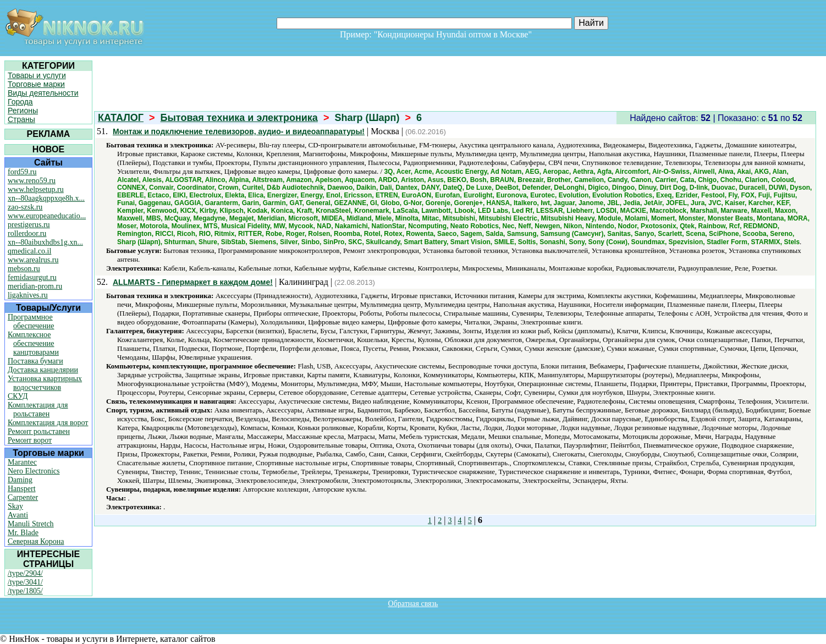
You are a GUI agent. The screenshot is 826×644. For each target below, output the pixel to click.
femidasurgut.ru (32, 277)
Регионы (23, 111)
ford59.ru (22, 172)
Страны (21, 119)
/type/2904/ (25, 573)
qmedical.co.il (29, 251)
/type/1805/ (25, 591)
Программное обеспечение (31, 321)
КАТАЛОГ (121, 118)
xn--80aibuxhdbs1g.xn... (45, 242)
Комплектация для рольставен (38, 409)
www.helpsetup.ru (36, 189)
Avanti (18, 515)
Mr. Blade (23, 533)
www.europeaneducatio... (47, 216)
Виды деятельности (43, 93)
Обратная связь (413, 604)
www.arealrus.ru (33, 260)
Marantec (22, 462)
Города (20, 102)
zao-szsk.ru (25, 207)
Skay (15, 506)
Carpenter (23, 497)
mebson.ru (24, 269)
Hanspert (22, 489)
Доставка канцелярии (43, 370)
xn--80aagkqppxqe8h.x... (46, 198)
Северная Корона (36, 541)
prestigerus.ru (29, 225)
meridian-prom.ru (35, 286)
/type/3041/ (25, 582)
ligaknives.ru (28, 295)
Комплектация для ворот (48, 423)
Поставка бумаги (35, 361)
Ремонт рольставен (39, 431)
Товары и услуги (37, 75)
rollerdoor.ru (27, 233)
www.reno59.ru (32, 181)
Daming (20, 480)
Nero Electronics (34, 471)
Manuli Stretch (31, 524)
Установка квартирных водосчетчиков (45, 383)
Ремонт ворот (30, 440)
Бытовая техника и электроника (239, 118)
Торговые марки (36, 84)
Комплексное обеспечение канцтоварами (33, 343)
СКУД (18, 396)
